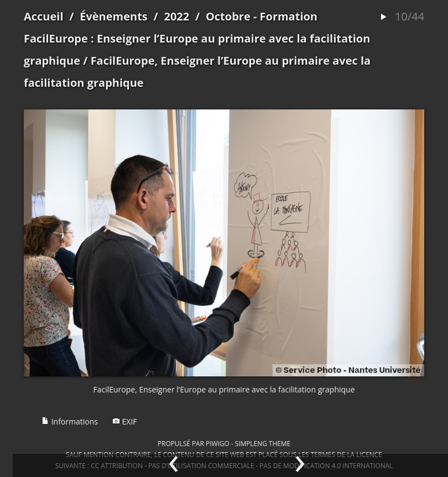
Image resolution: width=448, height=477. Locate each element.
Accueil (44, 16)
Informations (70, 421)
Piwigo (218, 443)
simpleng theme (263, 443)
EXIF (125, 421)
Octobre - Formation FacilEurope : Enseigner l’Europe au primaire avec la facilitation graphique (197, 38)
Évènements (114, 16)
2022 (176, 16)
